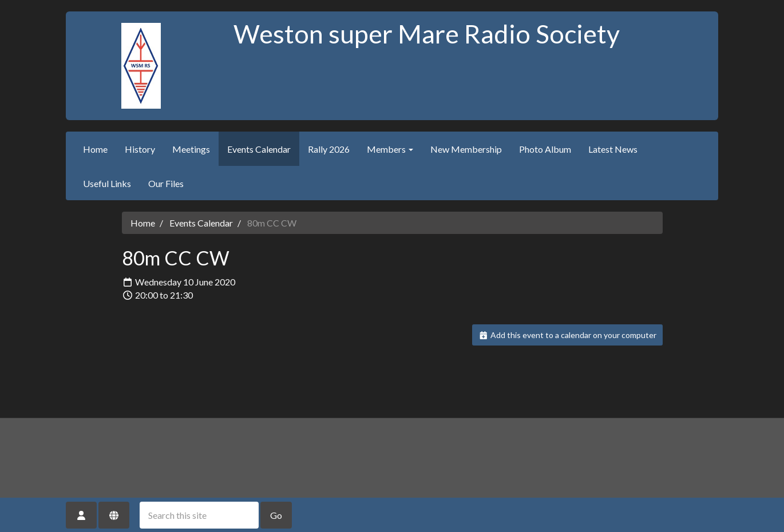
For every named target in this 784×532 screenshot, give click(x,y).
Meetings (191, 149)
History (140, 149)
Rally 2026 (329, 149)
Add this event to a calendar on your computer (567, 335)
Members (390, 149)
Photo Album (545, 149)
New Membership (466, 149)
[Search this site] (199, 515)
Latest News (613, 149)
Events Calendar (259, 149)
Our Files (166, 183)
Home (95, 149)
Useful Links (107, 183)
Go (276, 515)
